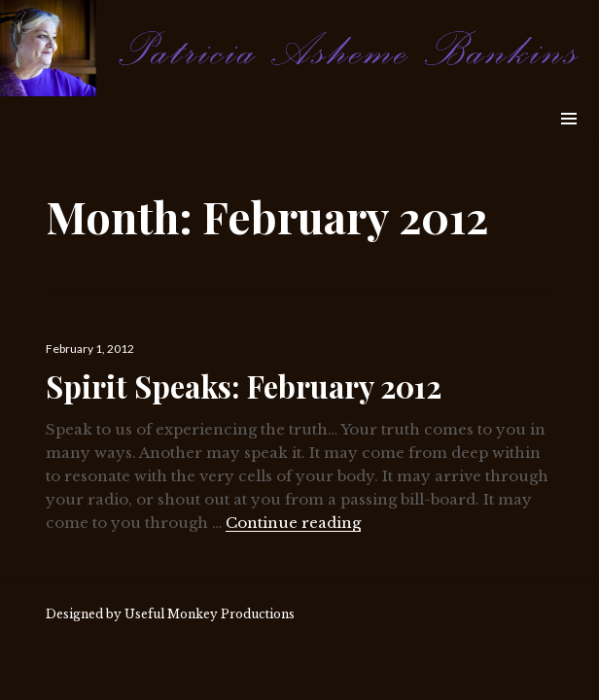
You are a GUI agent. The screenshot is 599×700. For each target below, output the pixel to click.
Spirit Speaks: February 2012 (244, 386)
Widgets (568, 140)
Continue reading (293, 523)
